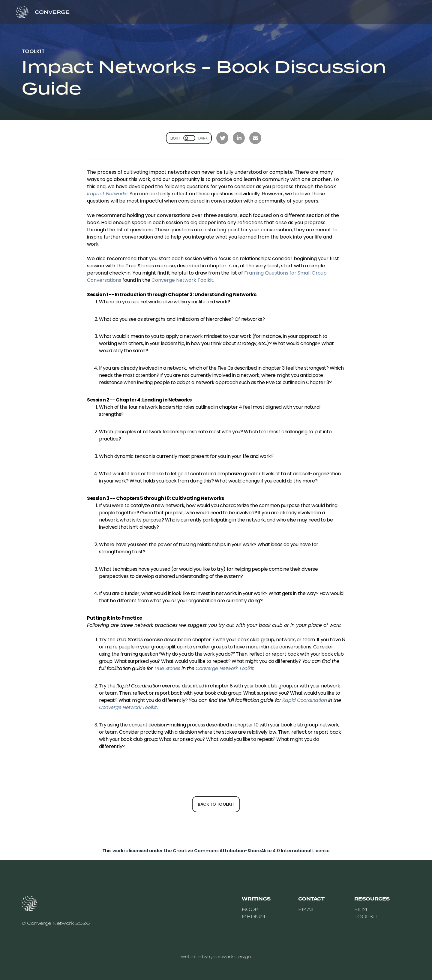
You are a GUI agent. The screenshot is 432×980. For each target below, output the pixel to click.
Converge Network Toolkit (182, 280)
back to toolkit (216, 804)
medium (253, 916)
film (361, 909)
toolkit (366, 916)
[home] (46, 12)
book (250, 909)
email (307, 909)
